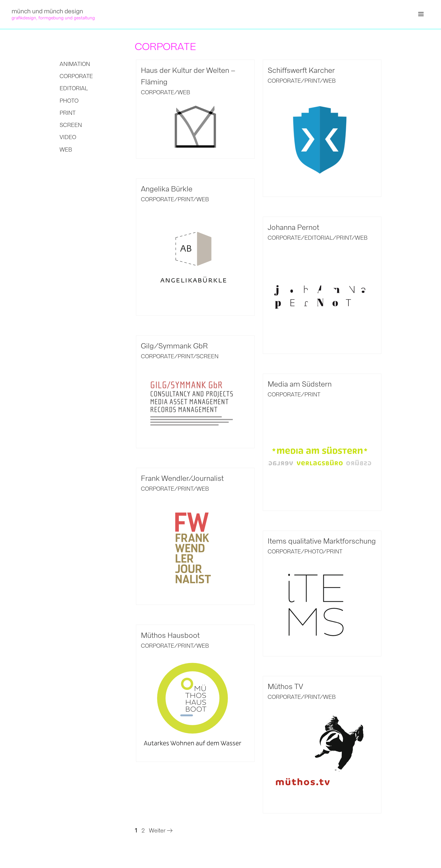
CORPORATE (158, 92)
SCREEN (207, 356)
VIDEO (68, 137)
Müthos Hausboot (170, 635)
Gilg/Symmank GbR (174, 346)
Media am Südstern (300, 384)
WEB (184, 92)
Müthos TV (285, 687)
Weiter (161, 831)
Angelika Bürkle (167, 189)
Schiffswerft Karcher (301, 70)
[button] (421, 14)
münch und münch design (47, 11)
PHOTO (314, 552)
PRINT (312, 81)
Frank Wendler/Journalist (182, 478)
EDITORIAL (319, 238)
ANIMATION (75, 64)
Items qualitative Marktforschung (322, 541)
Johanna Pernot (293, 227)
